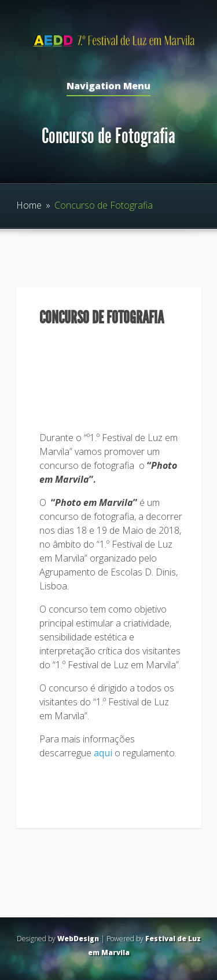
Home (29, 205)
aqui (103, 753)
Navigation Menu (108, 87)
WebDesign (78, 939)
